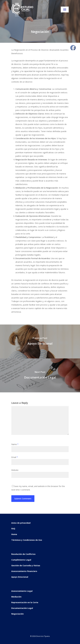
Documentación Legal (22, 608)
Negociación (17, 614)
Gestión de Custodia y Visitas (26, 565)
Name (15, 444)
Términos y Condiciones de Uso (27, 540)
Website (15, 470)
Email (15, 457)
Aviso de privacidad (21, 523)
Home (14, 534)
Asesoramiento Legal (22, 591)
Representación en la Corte (25, 602)
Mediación (16, 597)
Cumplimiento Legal (21, 560)
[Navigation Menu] (65, 10)
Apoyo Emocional (20, 577)
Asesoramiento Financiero (24, 571)
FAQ (13, 529)
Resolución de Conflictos (23, 554)
